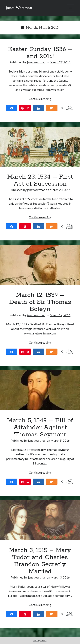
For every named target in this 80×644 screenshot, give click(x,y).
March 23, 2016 (60, 190)
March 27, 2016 (60, 62)
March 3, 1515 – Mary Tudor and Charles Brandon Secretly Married (40, 520)
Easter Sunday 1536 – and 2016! (40, 53)
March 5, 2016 (60, 440)
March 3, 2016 (60, 577)
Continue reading (40, 99)
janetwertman (36, 62)
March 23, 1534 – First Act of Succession (40, 147)
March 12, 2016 (60, 315)
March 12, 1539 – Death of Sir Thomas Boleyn (40, 265)
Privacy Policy (40, 640)
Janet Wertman (19, 8)
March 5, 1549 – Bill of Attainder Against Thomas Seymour (40, 390)
